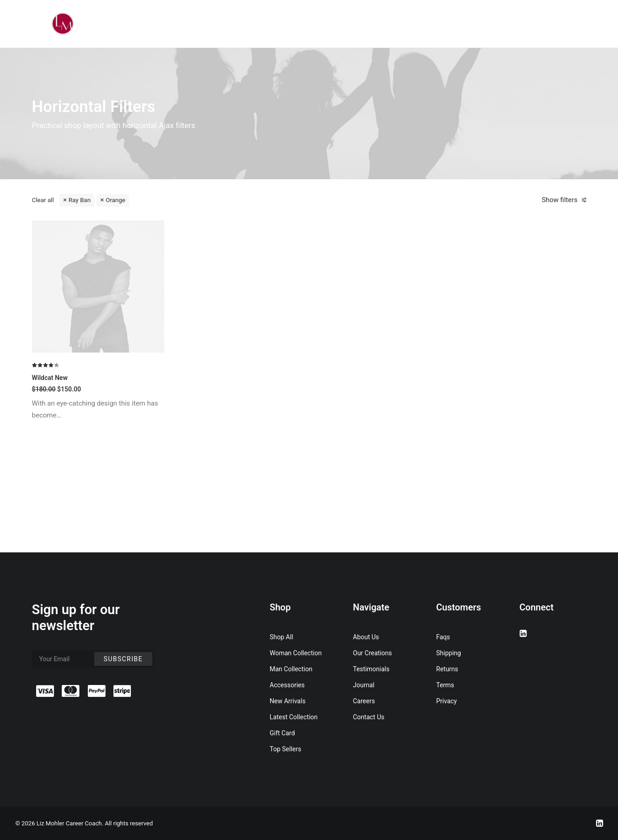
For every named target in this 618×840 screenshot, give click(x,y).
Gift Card (282, 733)
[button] (98, 368)
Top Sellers (286, 749)
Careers (364, 701)
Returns (447, 669)
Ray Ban (80, 200)
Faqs (443, 637)
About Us (366, 637)
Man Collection (291, 669)
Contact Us (369, 717)
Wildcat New (50, 459)
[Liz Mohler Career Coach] (63, 24)
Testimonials (371, 669)
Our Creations (373, 653)
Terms (445, 685)
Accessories (287, 685)
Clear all (43, 200)
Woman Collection (296, 653)
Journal (364, 685)
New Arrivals (288, 701)
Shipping (449, 653)
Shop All (282, 637)
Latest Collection (294, 717)
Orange (116, 200)
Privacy (447, 701)
